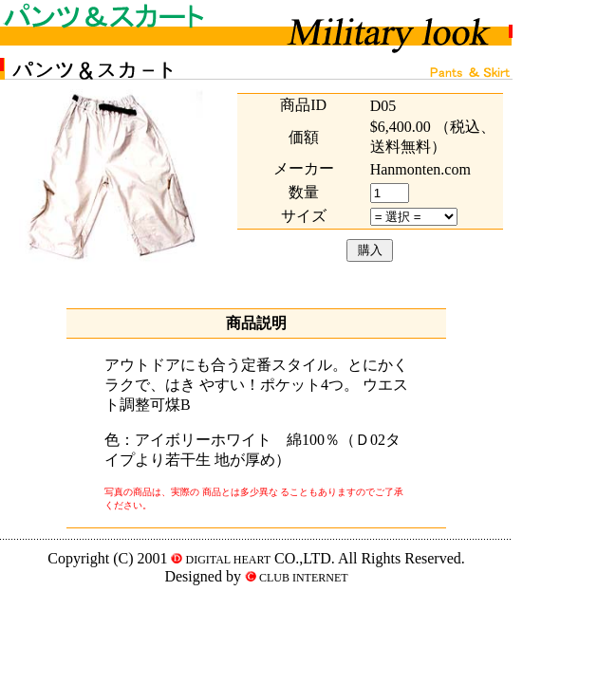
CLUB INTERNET (302, 578)
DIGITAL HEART (226, 560)
